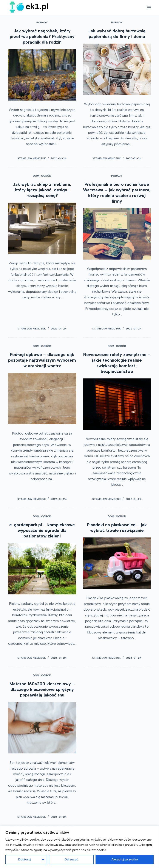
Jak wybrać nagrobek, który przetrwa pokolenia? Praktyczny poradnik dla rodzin (42, 36)
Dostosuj (25, 859)
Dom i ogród (42, 176)
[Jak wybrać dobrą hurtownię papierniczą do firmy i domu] (117, 69)
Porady (42, 22)
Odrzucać (71, 859)
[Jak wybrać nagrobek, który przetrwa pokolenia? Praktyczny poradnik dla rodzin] (42, 75)
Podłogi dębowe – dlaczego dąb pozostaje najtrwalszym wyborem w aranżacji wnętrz (42, 360)
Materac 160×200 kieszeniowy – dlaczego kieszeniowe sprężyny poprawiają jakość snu (42, 689)
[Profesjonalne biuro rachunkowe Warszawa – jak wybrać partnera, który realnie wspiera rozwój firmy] (117, 234)
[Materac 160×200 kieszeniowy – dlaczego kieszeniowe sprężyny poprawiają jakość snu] (42, 728)
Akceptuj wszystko (125, 859)
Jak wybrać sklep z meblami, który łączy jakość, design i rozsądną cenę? (42, 190)
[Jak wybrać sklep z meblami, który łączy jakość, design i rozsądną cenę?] (42, 228)
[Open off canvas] (149, 8)
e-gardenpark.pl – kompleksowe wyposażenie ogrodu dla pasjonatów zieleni (42, 530)
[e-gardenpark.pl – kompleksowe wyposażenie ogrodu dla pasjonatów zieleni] (42, 569)
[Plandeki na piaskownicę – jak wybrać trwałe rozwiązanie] (117, 563)
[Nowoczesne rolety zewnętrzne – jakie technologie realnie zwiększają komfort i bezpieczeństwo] (117, 404)
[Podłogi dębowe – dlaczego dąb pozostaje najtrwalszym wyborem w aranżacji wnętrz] (42, 399)
